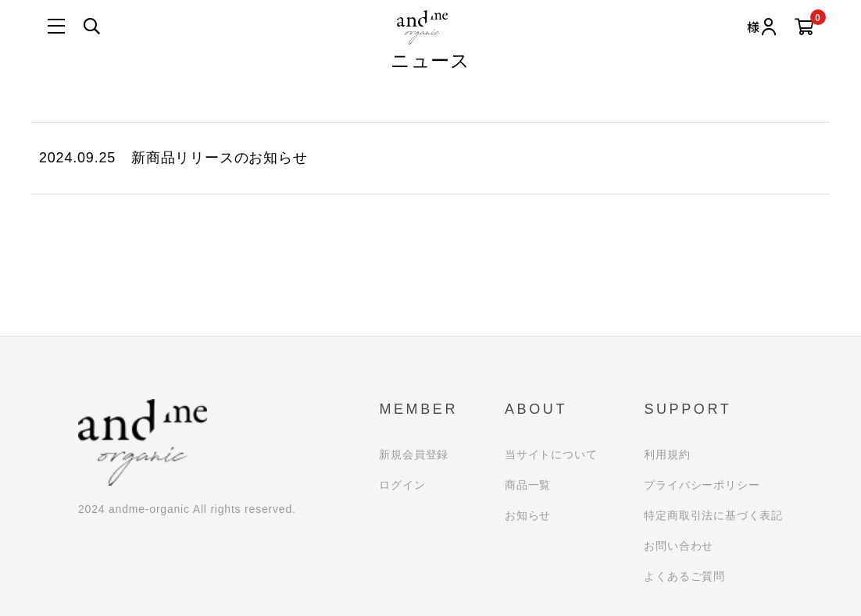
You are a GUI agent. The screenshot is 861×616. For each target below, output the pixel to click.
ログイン (402, 485)
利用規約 (667, 454)
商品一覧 (528, 485)
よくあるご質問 (684, 576)
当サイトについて (551, 454)
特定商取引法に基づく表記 (713, 515)
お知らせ (528, 515)
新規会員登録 (414, 454)
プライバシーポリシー (702, 485)
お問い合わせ (679, 546)
